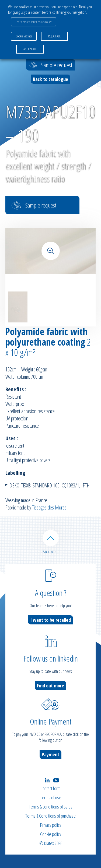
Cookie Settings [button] (24, 36)
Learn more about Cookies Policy (34, 22)
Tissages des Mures (49, 507)
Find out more (50, 686)
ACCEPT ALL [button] (30, 49)
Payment (50, 754)
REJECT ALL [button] (54, 36)
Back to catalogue (50, 79)
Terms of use (51, 797)
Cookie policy (51, 834)
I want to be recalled (50, 620)
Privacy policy (51, 825)
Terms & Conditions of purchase (50, 816)
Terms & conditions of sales (51, 807)
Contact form (50, 788)
